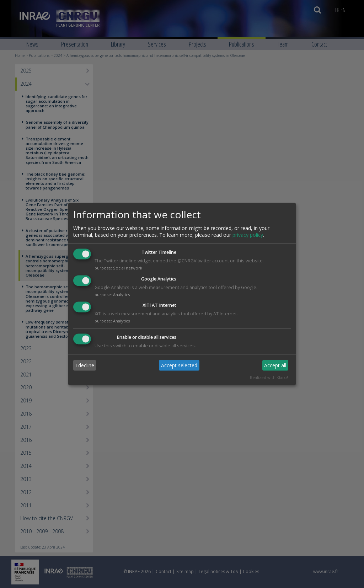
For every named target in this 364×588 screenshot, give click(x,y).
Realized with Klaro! (269, 378)
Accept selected (179, 365)
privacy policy (248, 235)
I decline (85, 365)
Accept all (275, 365)
